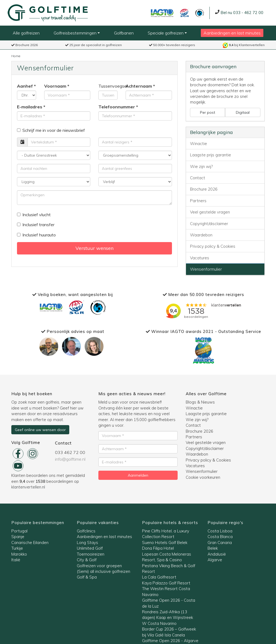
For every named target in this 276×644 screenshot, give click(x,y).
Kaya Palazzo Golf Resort (166, 583)
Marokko (19, 554)
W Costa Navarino (159, 623)
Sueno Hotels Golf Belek (165, 543)
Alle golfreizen (26, 33)
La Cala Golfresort (159, 577)
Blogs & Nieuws (200, 402)
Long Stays (87, 543)
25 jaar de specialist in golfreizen (94, 45)
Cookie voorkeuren (203, 477)
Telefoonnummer (117, 107)
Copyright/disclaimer (209, 224)
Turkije (17, 548)
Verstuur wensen (94, 248)
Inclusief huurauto (36, 235)
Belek (213, 548)
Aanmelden (138, 475)
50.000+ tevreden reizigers (172, 45)
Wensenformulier (206, 269)
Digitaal (243, 112)
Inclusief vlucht (34, 215)
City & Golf (87, 560)
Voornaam (55, 86)
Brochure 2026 (25, 45)
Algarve (215, 560)
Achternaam (139, 86)
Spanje (18, 537)
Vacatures (200, 258)
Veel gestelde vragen (210, 212)
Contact (198, 178)
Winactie (199, 144)
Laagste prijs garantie (211, 155)
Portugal (19, 531)
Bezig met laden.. (203, 311)
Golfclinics (86, 531)
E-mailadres (30, 107)
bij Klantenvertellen (244, 45)
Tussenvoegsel (108, 86)
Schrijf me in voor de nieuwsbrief (51, 130)
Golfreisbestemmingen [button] (77, 33)
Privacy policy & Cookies (213, 246)
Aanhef (25, 86)
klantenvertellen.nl (28, 487)
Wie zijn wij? (201, 166)
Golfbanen (124, 33)
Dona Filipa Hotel (158, 548)
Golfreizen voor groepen (99, 566)
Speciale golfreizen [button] (167, 33)
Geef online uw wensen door (40, 430)
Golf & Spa (87, 577)
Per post (208, 112)
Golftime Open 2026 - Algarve (170, 641)
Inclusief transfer (36, 225)
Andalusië (217, 554)
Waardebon (201, 235)
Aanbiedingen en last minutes (232, 33)
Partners (198, 201)
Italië (16, 560)
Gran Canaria (220, 543)
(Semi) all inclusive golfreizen (103, 571)
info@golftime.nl (70, 459)
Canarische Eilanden (30, 543)
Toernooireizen (91, 554)
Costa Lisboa (220, 531)
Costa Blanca (220, 537)
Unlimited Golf (90, 548)
